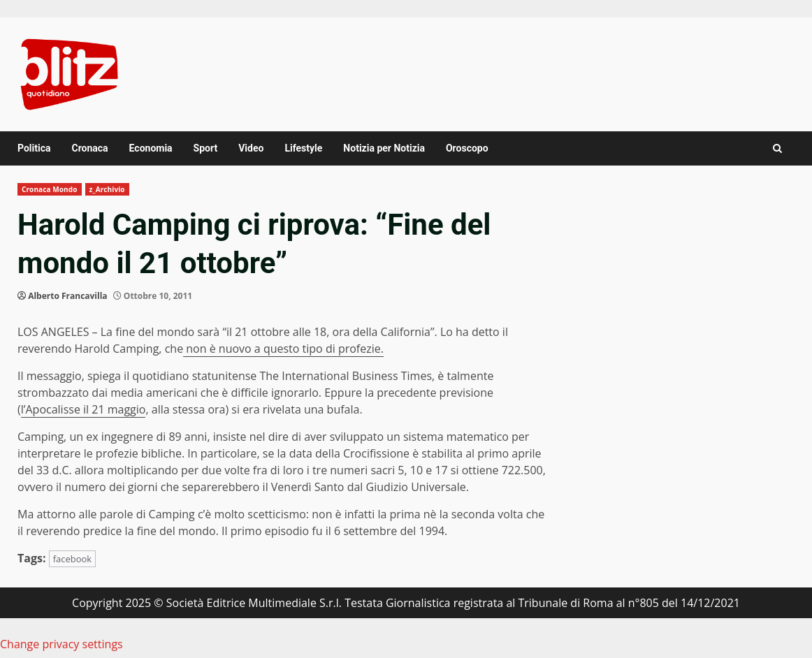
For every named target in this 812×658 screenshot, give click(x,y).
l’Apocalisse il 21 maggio (84, 409)
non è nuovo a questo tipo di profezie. (283, 349)
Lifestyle (303, 148)
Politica (34, 148)
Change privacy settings (61, 644)
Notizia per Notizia (384, 148)
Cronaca (89, 148)
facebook (73, 559)
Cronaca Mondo (50, 189)
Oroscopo (467, 148)
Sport (206, 148)
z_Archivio (107, 189)
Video (251, 148)
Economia (151, 148)
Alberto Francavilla (67, 296)
